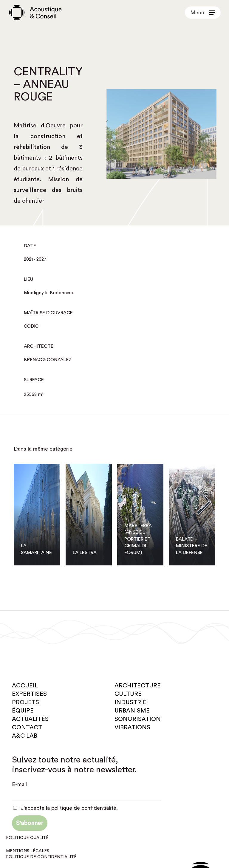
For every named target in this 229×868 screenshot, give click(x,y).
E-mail (19, 784)
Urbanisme (132, 711)
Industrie (130, 702)
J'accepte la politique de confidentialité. (65, 808)
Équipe (23, 711)
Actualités (30, 719)
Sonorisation (138, 719)
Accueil (25, 686)
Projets (25, 702)
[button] (203, 13)
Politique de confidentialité (41, 857)
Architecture (138, 686)
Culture (128, 694)
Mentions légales (28, 851)
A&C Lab (25, 736)
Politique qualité (27, 838)
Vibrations (132, 727)
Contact (27, 727)
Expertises (29, 694)
